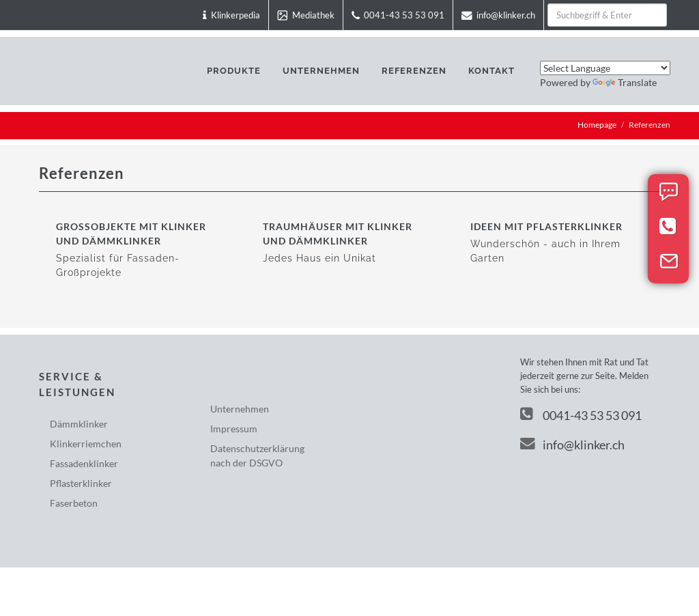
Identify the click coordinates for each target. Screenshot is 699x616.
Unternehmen (240, 409)
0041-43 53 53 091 (592, 415)
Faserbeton (74, 503)
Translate (625, 82)
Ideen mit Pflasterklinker (546, 226)
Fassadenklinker (84, 463)
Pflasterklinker (81, 483)
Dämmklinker (79, 424)
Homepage (597, 125)
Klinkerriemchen (86, 444)
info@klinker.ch (572, 445)
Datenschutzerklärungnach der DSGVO (257, 456)
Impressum (234, 429)
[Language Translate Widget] (605, 68)
